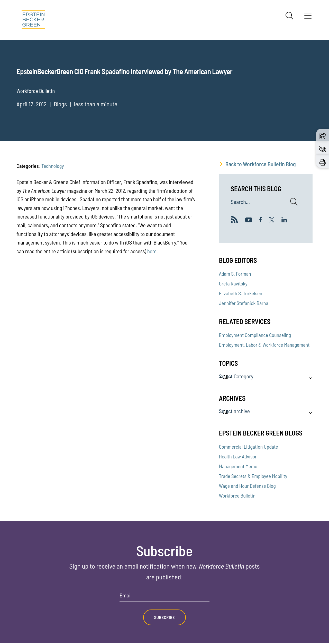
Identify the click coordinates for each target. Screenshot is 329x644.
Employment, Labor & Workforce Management (264, 345)
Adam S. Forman (235, 274)
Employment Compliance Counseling (255, 335)
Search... (240, 202)
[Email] (164, 597)
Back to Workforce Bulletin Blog (261, 164)
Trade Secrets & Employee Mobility (253, 476)
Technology (53, 166)
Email (126, 595)
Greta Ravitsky (233, 283)
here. (153, 251)
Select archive (234, 411)
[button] (323, 135)
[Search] (289, 16)
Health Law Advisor (238, 456)
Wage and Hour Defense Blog (247, 486)
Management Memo (238, 466)
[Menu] (308, 18)
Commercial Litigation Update (249, 447)
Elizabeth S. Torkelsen (241, 293)
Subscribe (164, 618)
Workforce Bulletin (237, 495)
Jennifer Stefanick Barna (244, 303)
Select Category (236, 376)
